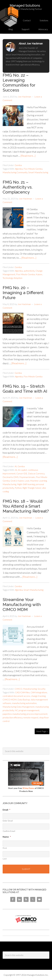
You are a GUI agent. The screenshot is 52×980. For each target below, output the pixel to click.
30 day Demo (28, 788)
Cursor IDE (22, 473)
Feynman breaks (27, 477)
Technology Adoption (12, 278)
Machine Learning (39, 481)
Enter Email (8, 821)
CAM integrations (39, 692)
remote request (31, 717)
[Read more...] (28, 156)
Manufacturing (9, 484)
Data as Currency (36, 473)
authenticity (29, 271)
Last (5, 859)
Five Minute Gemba (33, 169)
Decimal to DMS (11, 477)
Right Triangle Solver (32, 488)
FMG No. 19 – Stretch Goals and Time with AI (25, 389)
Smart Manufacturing (38, 172)
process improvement (37, 714)
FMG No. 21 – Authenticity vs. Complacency (18, 187)
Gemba (18, 165)
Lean (27, 481)
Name (7, 837)
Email (6, 810)
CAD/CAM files (22, 692)
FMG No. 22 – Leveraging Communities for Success (19, 83)
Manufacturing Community (15, 172)
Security (42, 689)
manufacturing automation (24, 703)
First (5, 848)
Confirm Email (9, 831)
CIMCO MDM (10, 699)
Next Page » (42, 731)
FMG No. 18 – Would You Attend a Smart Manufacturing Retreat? (26, 506)
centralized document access (16, 696)
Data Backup (24, 699)
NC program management (27, 710)
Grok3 (14, 481)
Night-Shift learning (26, 484)
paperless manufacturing (14, 714)
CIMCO (19, 689)
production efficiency (13, 717)
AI (16, 466)
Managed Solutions (25, 5)
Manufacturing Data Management (19, 707)
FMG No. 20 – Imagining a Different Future (23, 293)
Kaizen (39, 274)
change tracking (38, 696)
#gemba (19, 169)
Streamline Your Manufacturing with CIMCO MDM (22, 605)
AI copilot (23, 470)
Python (18, 488)
